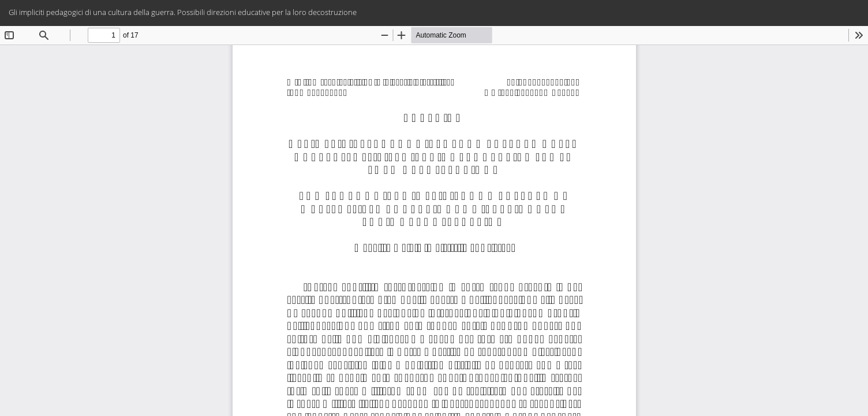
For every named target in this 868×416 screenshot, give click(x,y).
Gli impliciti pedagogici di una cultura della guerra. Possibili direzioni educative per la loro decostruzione (183, 12)
